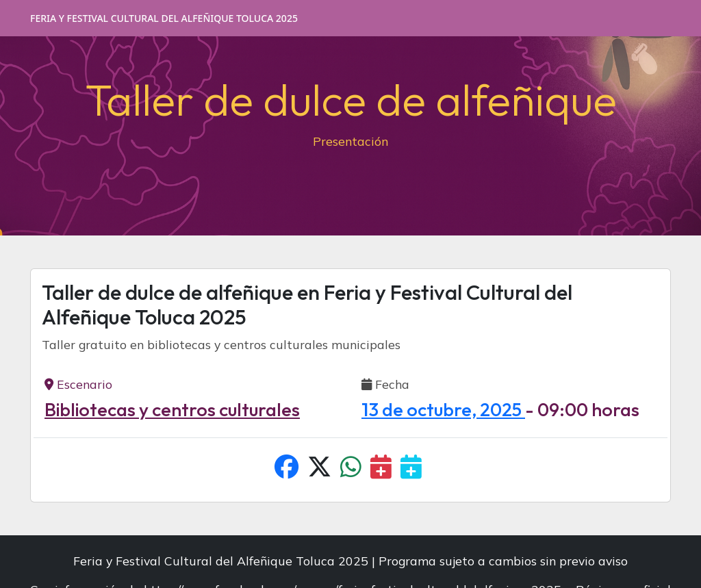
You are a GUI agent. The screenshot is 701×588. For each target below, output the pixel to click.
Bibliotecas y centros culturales (172, 409)
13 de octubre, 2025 (443, 409)
